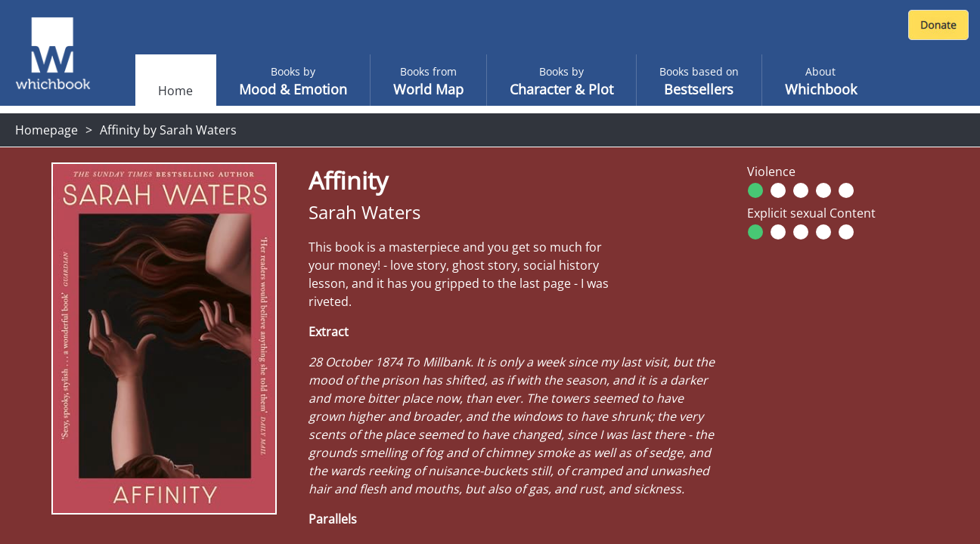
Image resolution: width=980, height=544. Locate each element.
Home (175, 91)
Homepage (47, 130)
